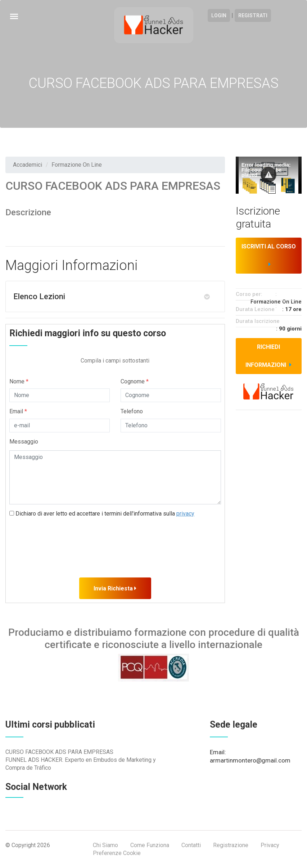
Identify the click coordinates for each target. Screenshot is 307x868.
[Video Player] (269, 175)
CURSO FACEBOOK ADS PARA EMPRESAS (59, 752)
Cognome (135, 381)
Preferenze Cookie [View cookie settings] (117, 853)
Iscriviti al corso (269, 255)
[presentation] (64, 538)
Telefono (132, 411)
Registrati (253, 15)
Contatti (191, 845)
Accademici (28, 165)
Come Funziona (150, 845)
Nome (19, 381)
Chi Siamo (105, 845)
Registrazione (231, 845)
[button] (268, 175)
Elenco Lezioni (39, 296)
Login (219, 15)
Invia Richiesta (115, 588)
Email (18, 411)
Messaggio (24, 442)
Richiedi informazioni (268, 356)
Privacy (270, 845)
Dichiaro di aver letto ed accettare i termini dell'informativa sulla (102, 514)
